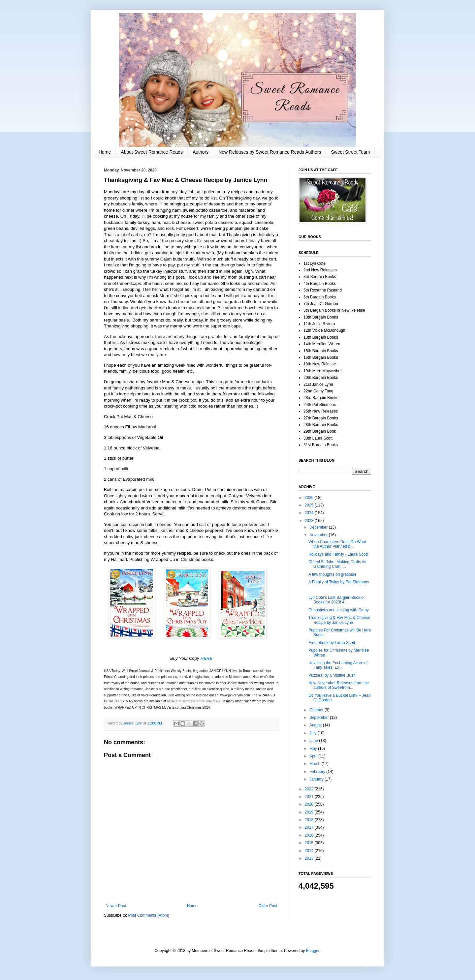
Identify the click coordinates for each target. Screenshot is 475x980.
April (314, 756)
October (317, 710)
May (314, 749)
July (314, 733)
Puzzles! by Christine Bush (332, 675)
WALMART (214, 701)
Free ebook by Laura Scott (332, 643)
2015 (310, 843)
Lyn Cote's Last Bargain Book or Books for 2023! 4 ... (337, 600)
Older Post (268, 906)
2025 (310, 505)
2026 (310, 498)
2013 (310, 858)
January (317, 779)
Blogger (313, 951)
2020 (310, 804)
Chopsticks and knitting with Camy (339, 610)
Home (105, 152)
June (314, 741)
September (320, 718)
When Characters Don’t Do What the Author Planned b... (337, 544)
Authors (201, 152)
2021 (310, 797)
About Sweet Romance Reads (152, 152)
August (316, 725)
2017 (310, 827)
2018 (310, 820)
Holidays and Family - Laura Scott (338, 554)
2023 (310, 521)
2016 (310, 835)
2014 (310, 851)
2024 (310, 513)
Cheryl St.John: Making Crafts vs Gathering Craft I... (337, 564)
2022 (310, 789)
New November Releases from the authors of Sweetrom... (339, 685)
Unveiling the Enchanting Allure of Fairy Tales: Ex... (338, 665)
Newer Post (116, 906)
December (319, 527)
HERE (206, 658)
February (318, 772)
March (316, 764)
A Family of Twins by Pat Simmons (339, 582)
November (319, 535)
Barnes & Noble (193, 701)
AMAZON (174, 701)
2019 (310, 812)
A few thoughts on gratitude (332, 574)
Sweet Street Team (350, 152)
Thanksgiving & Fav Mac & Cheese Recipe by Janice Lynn (339, 620)
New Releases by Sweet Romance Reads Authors (270, 152)
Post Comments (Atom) (149, 915)
